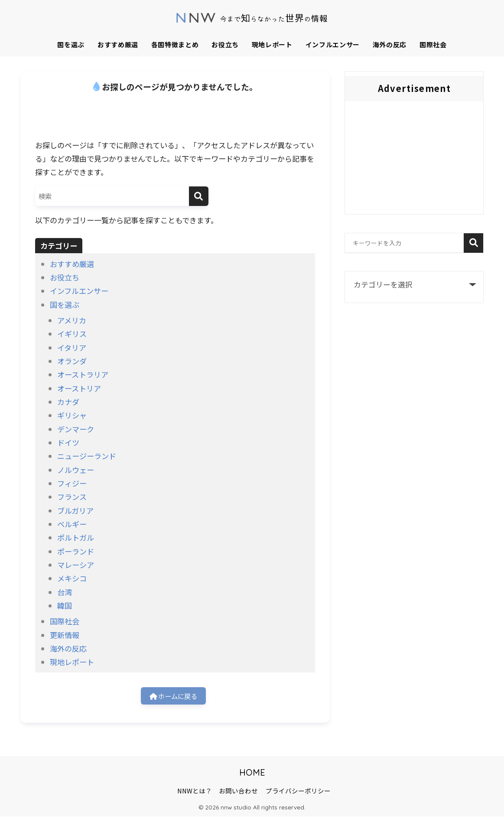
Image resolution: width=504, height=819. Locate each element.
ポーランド (76, 551)
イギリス (72, 334)
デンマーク (76, 429)
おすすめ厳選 (118, 44)
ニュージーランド (87, 456)
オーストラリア (83, 374)
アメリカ (72, 320)
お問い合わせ (238, 793)
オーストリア (79, 388)
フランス (72, 497)
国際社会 (433, 44)
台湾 (65, 592)
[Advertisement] (414, 160)
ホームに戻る (173, 697)
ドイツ (68, 442)
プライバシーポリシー (298, 793)
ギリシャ (72, 415)
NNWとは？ (195, 793)
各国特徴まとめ (175, 44)
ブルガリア (75, 511)
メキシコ (72, 578)
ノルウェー (76, 470)
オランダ (72, 361)
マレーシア (76, 565)
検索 (473, 243)
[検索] (199, 196)
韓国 (65, 605)
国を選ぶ (71, 44)
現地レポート (272, 44)
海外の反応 (390, 44)
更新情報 (65, 635)
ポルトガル (76, 537)
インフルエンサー (333, 44)
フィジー (72, 483)
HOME (252, 775)
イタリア (72, 348)
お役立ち (225, 44)
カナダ (68, 402)
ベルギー (72, 524)
